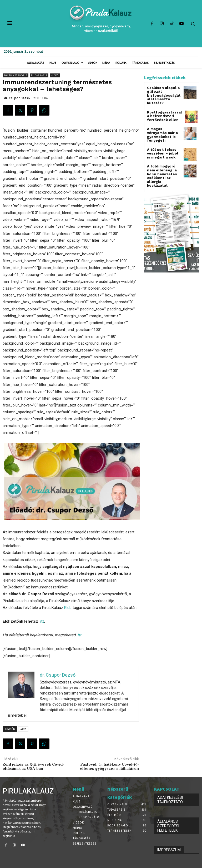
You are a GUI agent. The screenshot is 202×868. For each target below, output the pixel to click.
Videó (55, 75)
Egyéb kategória (16, 75)
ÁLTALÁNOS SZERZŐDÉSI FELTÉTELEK (168, 826)
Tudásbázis (39, 75)
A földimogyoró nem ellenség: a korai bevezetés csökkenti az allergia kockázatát (164, 168)
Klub (68, 608)
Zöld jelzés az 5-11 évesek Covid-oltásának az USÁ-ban (33, 767)
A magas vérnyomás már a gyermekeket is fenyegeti (163, 131)
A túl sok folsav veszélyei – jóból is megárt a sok (163, 148)
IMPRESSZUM (169, 850)
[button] (193, 24)
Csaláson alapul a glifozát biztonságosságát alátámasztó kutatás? (162, 95)
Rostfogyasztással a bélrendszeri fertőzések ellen (163, 114)
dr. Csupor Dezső (17, 98)
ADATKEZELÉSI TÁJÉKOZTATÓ (170, 800)
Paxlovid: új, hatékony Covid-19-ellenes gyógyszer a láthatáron (109, 767)
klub (23, 729)
